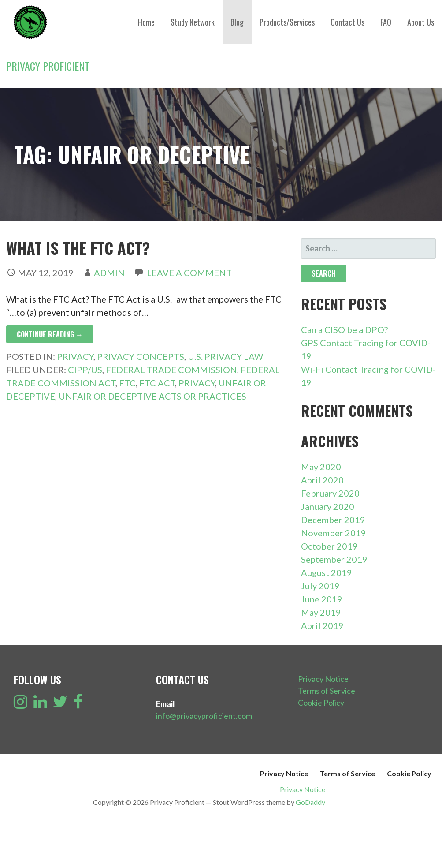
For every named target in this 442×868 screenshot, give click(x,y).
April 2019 (322, 625)
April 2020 (322, 480)
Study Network (193, 22)
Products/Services (287, 22)
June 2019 (322, 599)
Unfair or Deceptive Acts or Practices (152, 396)
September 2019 (334, 559)
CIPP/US (85, 370)
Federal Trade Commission (171, 370)
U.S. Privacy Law (225, 356)
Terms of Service (327, 691)
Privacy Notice (323, 679)
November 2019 (334, 533)
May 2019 (321, 612)
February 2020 (330, 493)
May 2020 (321, 467)
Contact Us (347, 22)
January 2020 (328, 506)
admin (109, 273)
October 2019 (329, 546)
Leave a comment (189, 273)
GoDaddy (310, 802)
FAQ (386, 22)
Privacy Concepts (141, 356)
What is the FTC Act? (78, 248)
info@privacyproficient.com (204, 716)
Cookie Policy (321, 703)
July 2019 (320, 586)
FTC (127, 383)
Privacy (75, 356)
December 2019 (333, 520)
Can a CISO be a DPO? (344, 329)
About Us (421, 22)
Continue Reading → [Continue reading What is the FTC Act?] (50, 334)
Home (146, 22)
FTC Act (157, 383)
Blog (237, 22)
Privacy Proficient (48, 66)
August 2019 (327, 572)
